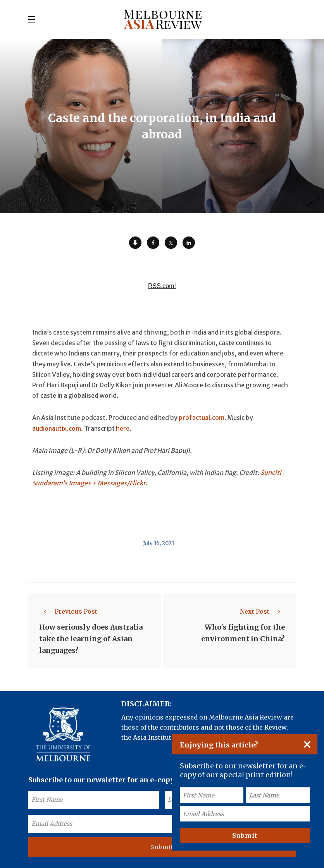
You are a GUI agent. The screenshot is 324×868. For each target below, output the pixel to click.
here (123, 428)
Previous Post (68, 611)
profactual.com (202, 418)
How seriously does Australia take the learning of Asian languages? (91, 639)
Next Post (262, 611)
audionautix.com (57, 428)
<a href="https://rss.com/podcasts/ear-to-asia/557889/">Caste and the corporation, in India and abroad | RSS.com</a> (162, 290)
